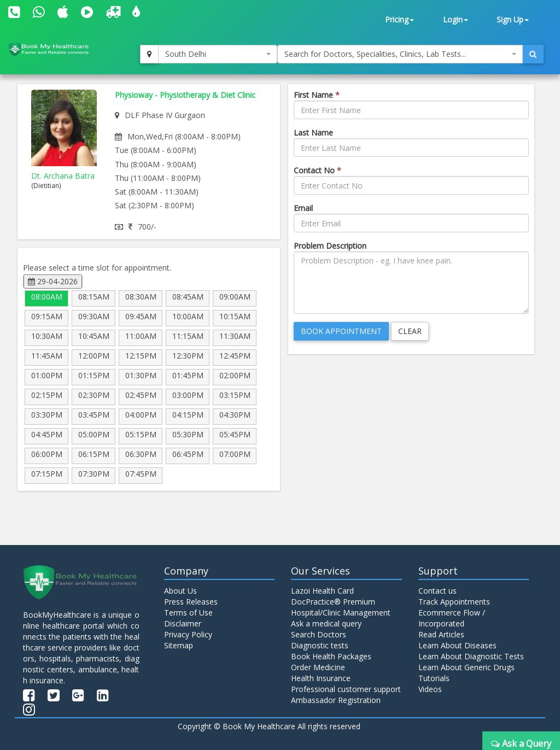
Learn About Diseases (457, 645)
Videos (430, 689)
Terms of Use (188, 613)
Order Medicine (318, 667)
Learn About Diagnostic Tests (471, 656)
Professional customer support (346, 689)
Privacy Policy (188, 634)
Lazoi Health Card (322, 591)
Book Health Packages (331, 656)
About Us (180, 591)
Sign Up (513, 19)
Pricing (399, 19)
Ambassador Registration (336, 700)
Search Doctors (319, 634)
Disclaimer (183, 623)
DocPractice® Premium (333, 602)
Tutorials (434, 678)
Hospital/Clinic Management (341, 613)
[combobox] (218, 54)
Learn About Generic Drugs (466, 667)
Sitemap (179, 645)
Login (456, 19)
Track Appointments (454, 602)
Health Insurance (321, 678)
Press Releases (191, 602)
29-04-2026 (53, 281)
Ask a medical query (326, 623)
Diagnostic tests (320, 645)
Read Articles (441, 634)
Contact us (437, 591)
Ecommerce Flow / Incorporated (452, 618)
